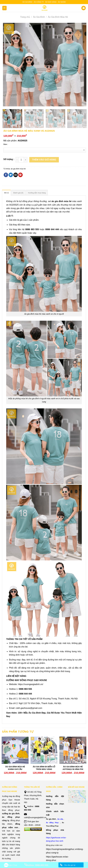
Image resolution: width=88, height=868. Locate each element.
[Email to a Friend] (16, 175)
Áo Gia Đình (39, 17)
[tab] (6, 193)
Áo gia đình (27, 2)
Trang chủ (25, 17)
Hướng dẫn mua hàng (37, 193)
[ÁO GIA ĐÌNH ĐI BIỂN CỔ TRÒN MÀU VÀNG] (44, 750)
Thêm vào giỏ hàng (44, 160)
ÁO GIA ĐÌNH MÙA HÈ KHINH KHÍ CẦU (15, 768)
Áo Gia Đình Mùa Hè (58, 17)
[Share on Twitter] (11, 175)
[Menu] (5, 8)
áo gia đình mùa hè (18, 169)
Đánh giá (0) (18, 193)
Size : (6, 144)
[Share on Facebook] (6, 175)
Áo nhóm (62, 2)
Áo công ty (39, 2)
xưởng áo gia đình (11, 814)
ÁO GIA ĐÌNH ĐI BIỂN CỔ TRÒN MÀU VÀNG (44, 768)
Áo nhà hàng (51, 2)
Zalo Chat (12, 865)
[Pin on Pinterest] (20, 175)
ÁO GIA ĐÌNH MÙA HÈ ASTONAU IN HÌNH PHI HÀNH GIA (73, 769)
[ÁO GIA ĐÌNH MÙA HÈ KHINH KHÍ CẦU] (15, 750)
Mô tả (6, 193)
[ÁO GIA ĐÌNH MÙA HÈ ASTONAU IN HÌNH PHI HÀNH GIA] (73, 750)
